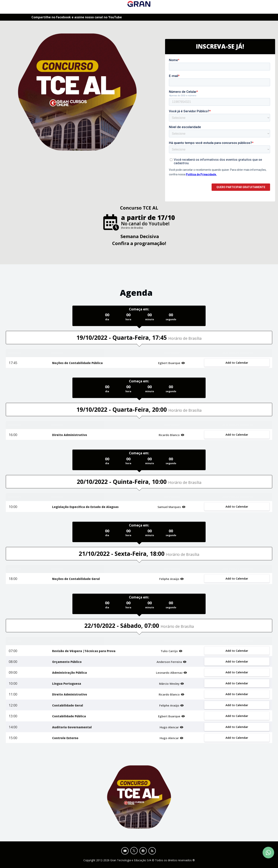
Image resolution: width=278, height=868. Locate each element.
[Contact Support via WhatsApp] (268, 853)
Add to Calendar (237, 363)
